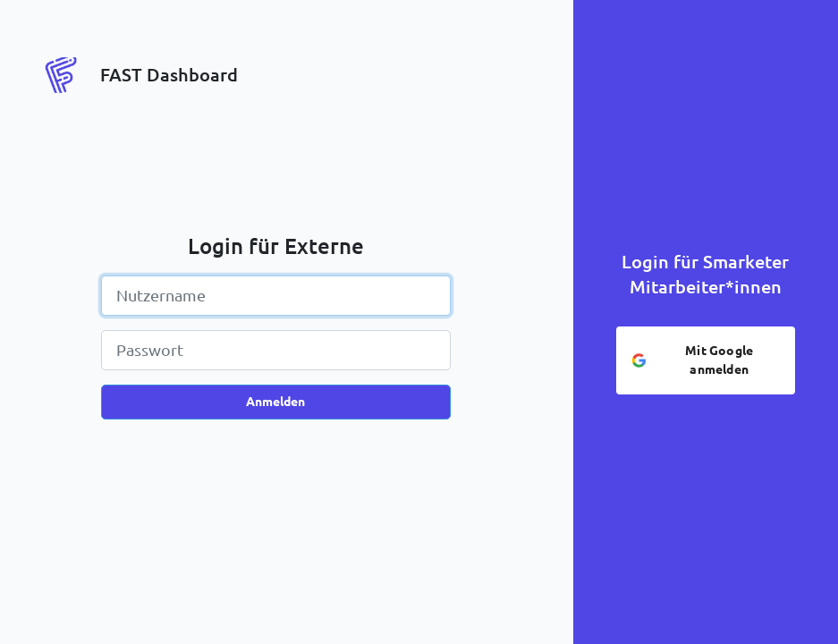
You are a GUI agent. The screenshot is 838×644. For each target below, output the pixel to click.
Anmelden (275, 402)
